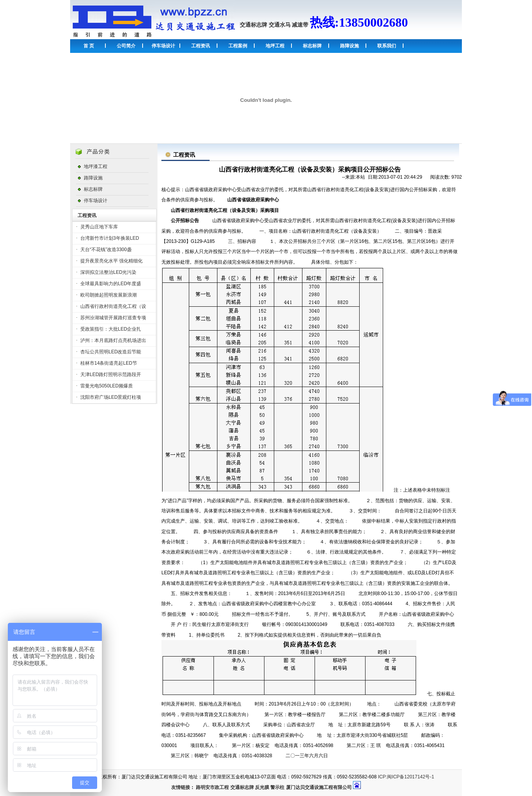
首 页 (89, 46)
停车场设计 (163, 46)
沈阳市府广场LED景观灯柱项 (111, 397)
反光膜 (262, 787)
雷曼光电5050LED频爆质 (107, 386)
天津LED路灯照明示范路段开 (111, 374)
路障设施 (349, 46)
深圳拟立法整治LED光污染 (108, 272)
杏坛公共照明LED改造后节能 (111, 352)
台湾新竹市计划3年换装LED (110, 238)
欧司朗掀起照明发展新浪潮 (109, 295)
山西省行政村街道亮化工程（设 (113, 306)
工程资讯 (201, 46)
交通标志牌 (253, 25)
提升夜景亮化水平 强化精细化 (111, 261)
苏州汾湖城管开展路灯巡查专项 (113, 318)
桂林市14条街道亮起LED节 (109, 363)
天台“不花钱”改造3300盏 (106, 250)
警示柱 (277, 787)
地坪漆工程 (96, 166)
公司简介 (126, 46)
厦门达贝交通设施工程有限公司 (319, 787)
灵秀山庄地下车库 (99, 227)
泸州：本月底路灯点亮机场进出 (113, 340)
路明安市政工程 (212, 787)
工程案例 (238, 46)
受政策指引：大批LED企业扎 (111, 329)
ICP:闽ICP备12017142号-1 (406, 777)
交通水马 (280, 25)
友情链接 (181, 787)
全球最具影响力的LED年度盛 (111, 284)
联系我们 (387, 46)
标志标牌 (312, 46)
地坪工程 (275, 46)
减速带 (300, 25)
